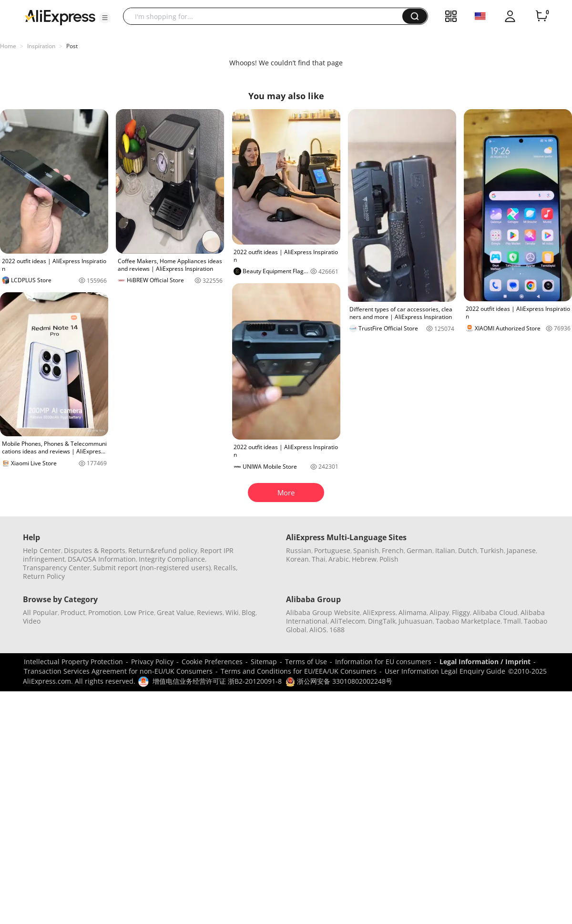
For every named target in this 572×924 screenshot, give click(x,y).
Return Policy (44, 576)
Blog (249, 612)
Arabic (339, 559)
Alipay (439, 612)
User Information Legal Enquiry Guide (445, 671)
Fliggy (461, 612)
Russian (299, 550)
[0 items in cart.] (541, 16)
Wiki (232, 612)
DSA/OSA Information (102, 559)
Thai (319, 559)
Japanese (521, 550)
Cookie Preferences (212, 662)
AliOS (318, 630)
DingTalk (382, 621)
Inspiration (41, 46)
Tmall (512, 621)
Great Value (175, 612)
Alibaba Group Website (323, 612)
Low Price (139, 612)
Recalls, (226, 568)
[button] (105, 18)
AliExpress (379, 612)
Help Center (42, 550)
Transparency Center (56, 568)
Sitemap (264, 662)
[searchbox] (266, 16)
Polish (389, 559)
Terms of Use (306, 662)
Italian (445, 550)
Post (72, 46)
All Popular (40, 612)
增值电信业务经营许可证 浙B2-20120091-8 (217, 681)
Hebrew (364, 559)
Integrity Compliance (172, 559)
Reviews (210, 612)
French (393, 550)
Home (8, 46)
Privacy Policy (152, 662)
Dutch (468, 550)
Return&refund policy (163, 550)
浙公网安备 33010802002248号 (339, 681)
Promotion (105, 612)
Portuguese (332, 550)
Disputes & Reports (95, 550)
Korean (297, 559)
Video (32, 621)
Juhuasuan (416, 621)
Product (73, 612)
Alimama (413, 612)
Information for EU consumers (383, 662)
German (419, 550)
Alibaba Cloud (495, 612)
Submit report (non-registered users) (152, 568)
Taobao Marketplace (468, 621)
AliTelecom (348, 621)
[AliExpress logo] (60, 17)
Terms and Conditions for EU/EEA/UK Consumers (299, 671)
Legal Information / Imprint (485, 662)
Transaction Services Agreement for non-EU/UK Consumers (118, 671)
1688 (337, 630)
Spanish (366, 550)
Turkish (492, 550)
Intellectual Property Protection (73, 662)
